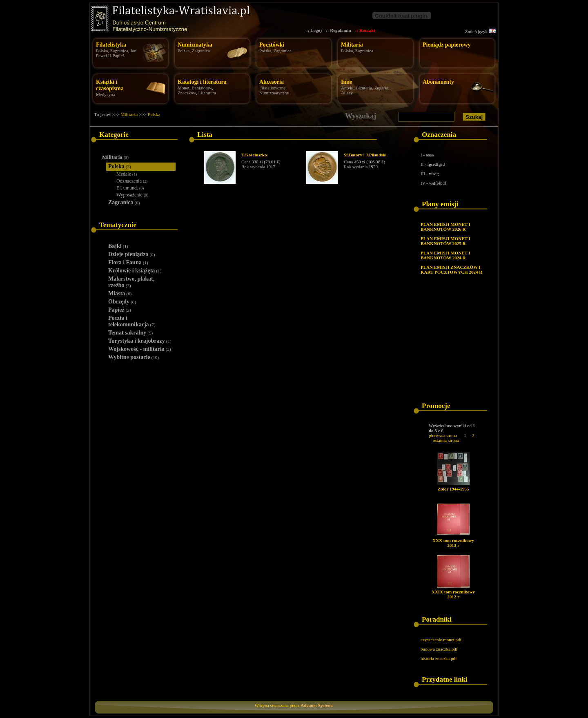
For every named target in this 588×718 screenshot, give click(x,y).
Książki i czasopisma (110, 85)
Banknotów (202, 88)
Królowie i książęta (135, 271)
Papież (120, 310)
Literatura (207, 93)
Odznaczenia (132, 181)
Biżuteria (364, 88)
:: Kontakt (365, 30)
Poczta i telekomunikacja (132, 321)
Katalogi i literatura (202, 82)
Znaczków (187, 93)
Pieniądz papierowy (447, 45)
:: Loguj (314, 30)
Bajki (118, 246)
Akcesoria (272, 82)
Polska (102, 51)
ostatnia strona (446, 440)
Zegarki (381, 88)
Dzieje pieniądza (131, 254)
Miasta (120, 293)
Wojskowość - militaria (140, 349)
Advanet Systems (317, 705)
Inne (346, 82)
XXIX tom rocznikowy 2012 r (453, 594)
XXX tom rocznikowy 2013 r (453, 543)
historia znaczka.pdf (439, 658)
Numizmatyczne (274, 93)
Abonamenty (438, 82)
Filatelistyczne (272, 88)
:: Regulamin (338, 30)
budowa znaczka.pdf (439, 649)
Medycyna (105, 94)
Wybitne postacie (134, 357)
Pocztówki (272, 45)
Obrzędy (122, 302)
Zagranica (119, 51)
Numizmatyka (195, 45)
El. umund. (130, 188)
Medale (127, 174)
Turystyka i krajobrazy (140, 341)
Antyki (347, 88)
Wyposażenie (132, 195)
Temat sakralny (130, 333)
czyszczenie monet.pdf (441, 640)
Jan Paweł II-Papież (116, 53)
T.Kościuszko (254, 155)
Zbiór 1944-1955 (453, 489)
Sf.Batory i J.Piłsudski (365, 155)
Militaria (352, 45)
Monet (184, 88)
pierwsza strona (443, 435)
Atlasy (347, 93)
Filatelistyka (111, 45)
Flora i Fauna (128, 262)
